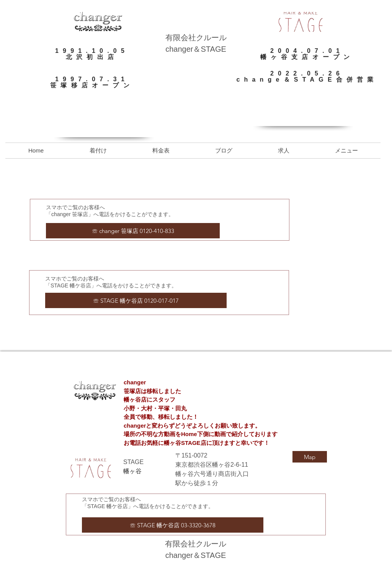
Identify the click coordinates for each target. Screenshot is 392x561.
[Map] (310, 457)
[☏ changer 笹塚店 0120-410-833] (133, 231)
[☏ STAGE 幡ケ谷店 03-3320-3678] (173, 525)
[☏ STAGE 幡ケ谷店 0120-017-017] (136, 300)
